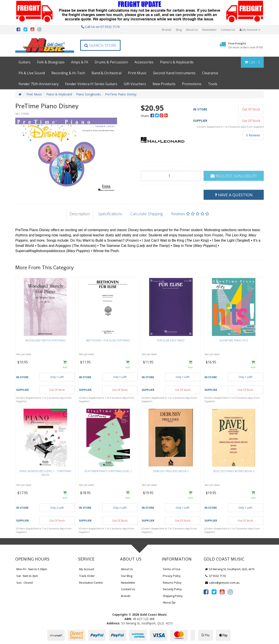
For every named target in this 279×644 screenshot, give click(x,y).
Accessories (144, 62)
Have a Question (234, 195)
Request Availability (234, 176)
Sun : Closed (25, 583)
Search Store (100, 45)
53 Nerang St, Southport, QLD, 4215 (230, 569)
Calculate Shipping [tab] (147, 214)
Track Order (87, 576)
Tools (213, 84)
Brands (167, 30)
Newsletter (209, 30)
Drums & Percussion (111, 62)
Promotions (192, 84)
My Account (87, 569)
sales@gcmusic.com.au (222, 583)
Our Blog (127, 576)
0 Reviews (253, 135)
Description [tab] (80, 214)
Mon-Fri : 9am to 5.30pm (32, 569)
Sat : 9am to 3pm (27, 576)
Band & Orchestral (106, 73)
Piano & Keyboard (59, 94)
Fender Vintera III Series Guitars (91, 84)
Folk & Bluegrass (51, 62)
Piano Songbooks (88, 94)
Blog (179, 30)
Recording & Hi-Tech (68, 73)
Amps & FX (80, 62)
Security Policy (172, 589)
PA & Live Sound (32, 73)
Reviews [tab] (190, 214)
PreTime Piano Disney (121, 94)
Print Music (137, 73)
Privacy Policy (172, 576)
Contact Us (228, 30)
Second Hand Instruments (174, 73)
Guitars (25, 62)
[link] (206, 592)
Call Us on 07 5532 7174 (100, 27)
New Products (164, 84)
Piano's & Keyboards (177, 62)
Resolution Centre (91, 583)
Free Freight (245, 45)
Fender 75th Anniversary (39, 84)
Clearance (210, 73)
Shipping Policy (173, 596)
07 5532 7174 (215, 576)
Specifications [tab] (110, 214)
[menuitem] (153, 116)
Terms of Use (172, 569)
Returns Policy (172, 583)
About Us (192, 30)
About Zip (169, 602)
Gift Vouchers (135, 84)
